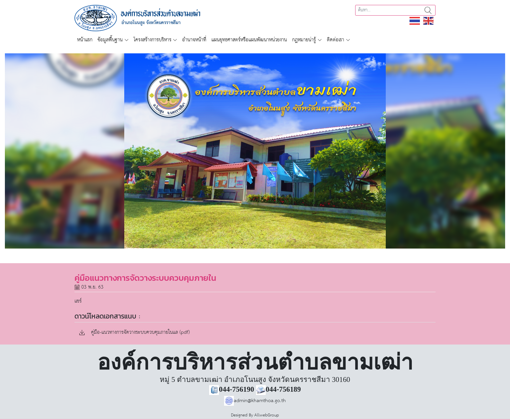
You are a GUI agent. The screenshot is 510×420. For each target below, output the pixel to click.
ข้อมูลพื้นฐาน (110, 40)
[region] (255, 151)
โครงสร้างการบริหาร (153, 40)
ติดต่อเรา (336, 40)
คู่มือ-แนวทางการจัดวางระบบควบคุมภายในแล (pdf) (134, 333)
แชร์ (78, 301)
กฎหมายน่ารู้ (304, 40)
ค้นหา (428, 10)
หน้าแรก (85, 40)
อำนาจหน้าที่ (194, 40)
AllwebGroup (267, 415)
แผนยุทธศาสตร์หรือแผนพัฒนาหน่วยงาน (249, 40)
